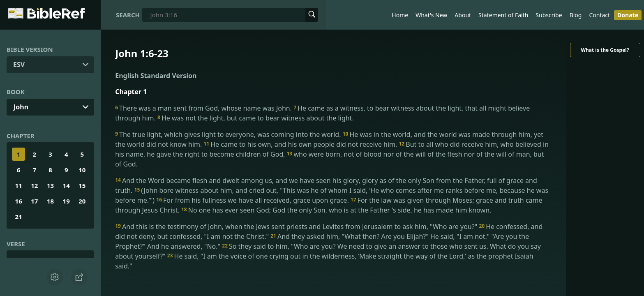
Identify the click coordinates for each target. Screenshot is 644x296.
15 (82, 185)
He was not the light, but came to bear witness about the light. (256, 118)
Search (128, 15)
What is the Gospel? (605, 50)
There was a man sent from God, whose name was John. (204, 108)
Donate (628, 15)
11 (19, 185)
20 (82, 201)
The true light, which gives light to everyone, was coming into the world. (229, 134)
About (463, 15)
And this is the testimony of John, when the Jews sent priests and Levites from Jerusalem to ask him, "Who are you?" (297, 227)
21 (19, 217)
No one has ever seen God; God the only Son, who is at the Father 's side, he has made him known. (336, 210)
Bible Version (30, 49)
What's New (431, 15)
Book (16, 92)
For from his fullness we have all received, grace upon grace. (253, 200)
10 (82, 170)
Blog (576, 15)
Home (400, 15)
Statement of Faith (503, 15)
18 (50, 201)
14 (66, 185)
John (21, 107)
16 (19, 201)
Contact (599, 15)
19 (66, 201)
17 (34, 201)
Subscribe (549, 15)
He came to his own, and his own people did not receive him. (301, 144)
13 (50, 185)
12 (34, 185)
